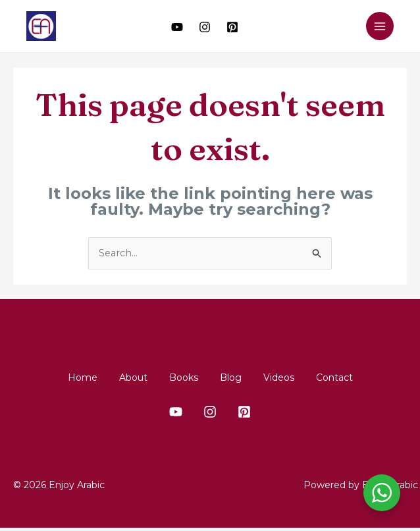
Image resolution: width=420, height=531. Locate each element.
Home (58, 377)
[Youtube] (177, 27)
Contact (359, 377)
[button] (346, 26)
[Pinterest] (232, 27)
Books (178, 377)
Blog (235, 377)
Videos (293, 377)
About (118, 377)
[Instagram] (205, 27)
